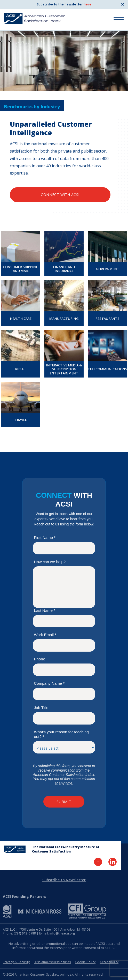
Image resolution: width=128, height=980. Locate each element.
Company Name (49, 683)
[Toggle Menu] (119, 18)
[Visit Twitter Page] (98, 862)
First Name (45, 537)
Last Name (45, 610)
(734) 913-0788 (25, 933)
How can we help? (50, 562)
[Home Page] (15, 849)
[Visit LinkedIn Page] (113, 862)
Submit (64, 802)
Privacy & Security (16, 962)
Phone (40, 659)
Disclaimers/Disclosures (52, 962)
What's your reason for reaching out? (61, 734)
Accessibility (109, 962)
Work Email (45, 635)
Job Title (41, 708)
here (87, 4)
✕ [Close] (122, 4)
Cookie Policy (85, 962)
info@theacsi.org (62, 933)
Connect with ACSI (60, 195)
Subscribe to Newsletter (64, 880)
